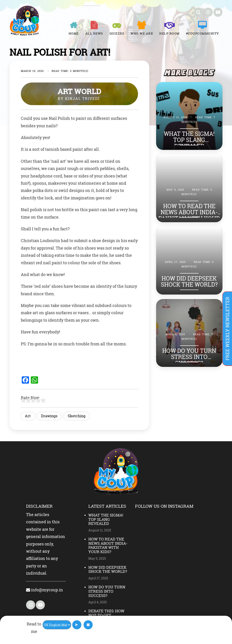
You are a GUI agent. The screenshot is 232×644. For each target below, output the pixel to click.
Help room (169, 33)
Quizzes (117, 33)
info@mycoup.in (45, 590)
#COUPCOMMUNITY (203, 33)
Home (74, 33)
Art (28, 416)
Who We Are (142, 33)
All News (94, 33)
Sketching (77, 416)
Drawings (49, 416)
